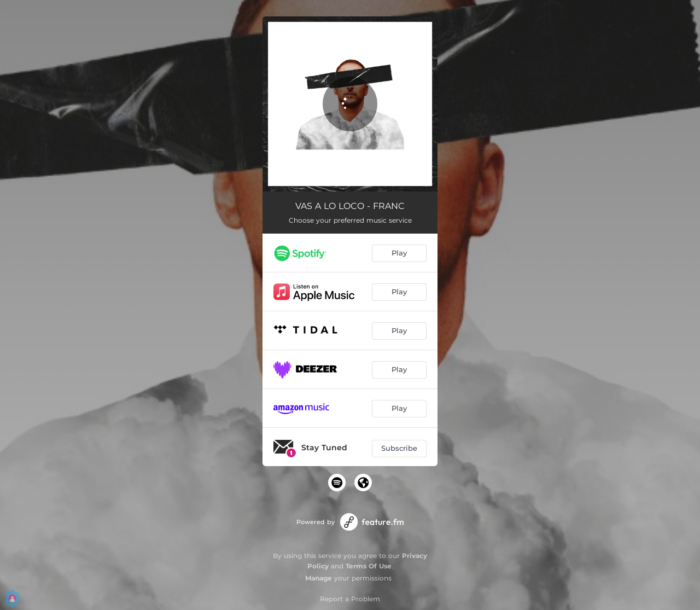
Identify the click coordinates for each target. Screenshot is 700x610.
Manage (319, 578)
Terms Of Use (369, 566)
